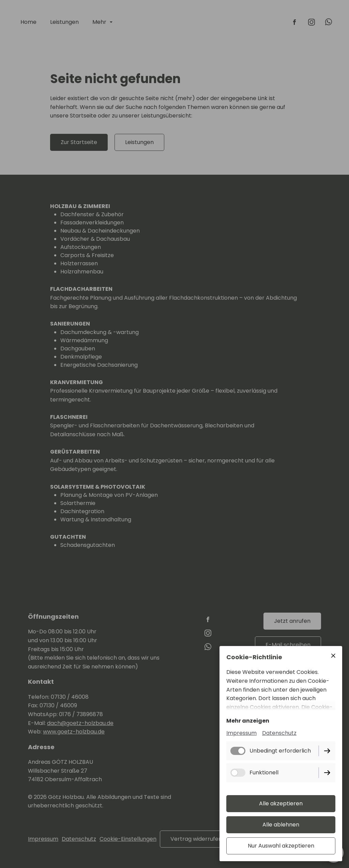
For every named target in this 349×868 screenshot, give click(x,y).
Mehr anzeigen (248, 721)
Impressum (241, 733)
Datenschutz (279, 733)
